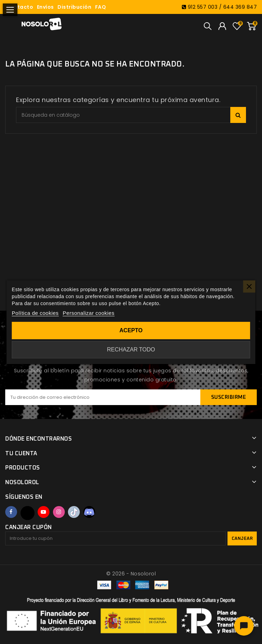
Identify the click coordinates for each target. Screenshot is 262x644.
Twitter (28, 513)
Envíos (45, 7)
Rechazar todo (131, 350)
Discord (89, 512)
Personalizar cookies (88, 313)
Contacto (20, 7)
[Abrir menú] (10, 10)
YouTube (44, 512)
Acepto (131, 330)
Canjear (242, 539)
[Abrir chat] (244, 626)
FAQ (101, 7)
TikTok (74, 512)
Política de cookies (35, 313)
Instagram (59, 512)
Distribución (74, 7)
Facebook (11, 512)
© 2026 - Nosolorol (131, 574)
